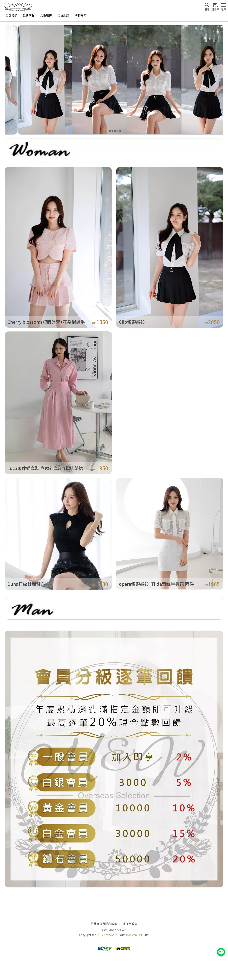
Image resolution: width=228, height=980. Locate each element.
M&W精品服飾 (110, 935)
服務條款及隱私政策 (104, 924)
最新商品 (29, 15)
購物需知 (81, 15)
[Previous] (8, 80)
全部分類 (11, 15)
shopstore (131, 935)
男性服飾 (63, 15)
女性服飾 (46, 15)
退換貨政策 (130, 924)
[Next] (220, 80)
